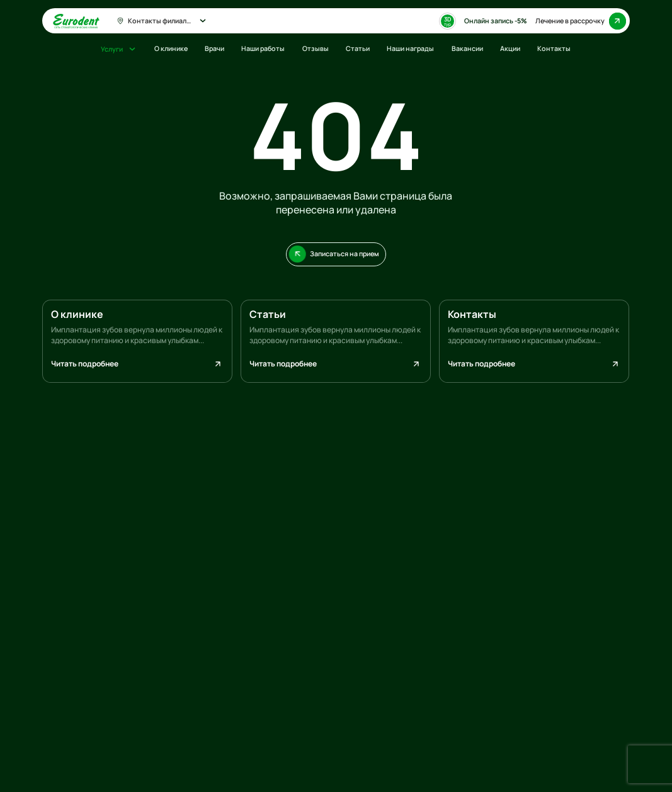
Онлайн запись (496, 21)
